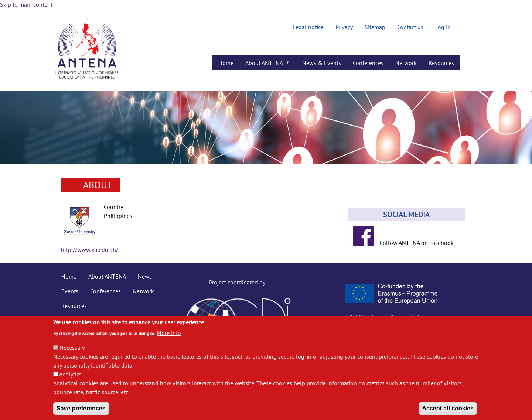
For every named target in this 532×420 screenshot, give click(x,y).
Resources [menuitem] (441, 63)
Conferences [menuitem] (368, 63)
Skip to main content (26, 4)
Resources (74, 306)
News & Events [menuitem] (322, 63)
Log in (443, 27)
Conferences (105, 291)
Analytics (70, 382)
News (145, 276)
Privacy (344, 27)
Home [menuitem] (226, 63)
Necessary (72, 355)
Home (69, 276)
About (98, 185)
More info (169, 340)
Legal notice (308, 27)
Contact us (410, 27)
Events (70, 291)
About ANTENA (107, 276)
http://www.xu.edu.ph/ (90, 250)
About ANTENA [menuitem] (265, 65)
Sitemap (375, 27)
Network (143, 291)
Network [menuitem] (406, 63)
